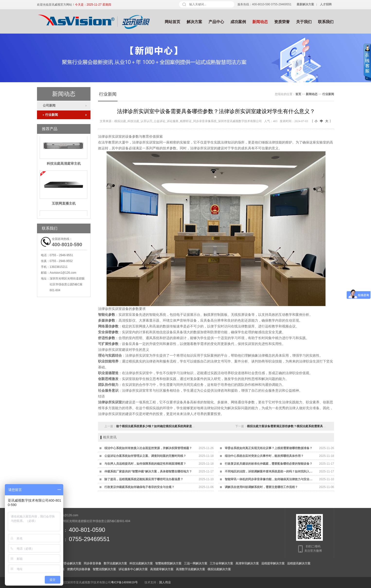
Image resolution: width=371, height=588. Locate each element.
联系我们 (326, 22)
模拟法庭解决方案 (219, 569)
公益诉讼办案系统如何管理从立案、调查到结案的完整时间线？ (145, 456)
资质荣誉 (282, 22)
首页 (298, 94)
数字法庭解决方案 (115, 563)
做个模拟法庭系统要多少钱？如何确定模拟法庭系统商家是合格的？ (160, 426)
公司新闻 (49, 105)
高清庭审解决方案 (162, 569)
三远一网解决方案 (196, 563)
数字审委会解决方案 (68, 563)
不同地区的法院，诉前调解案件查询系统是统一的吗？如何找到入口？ (270, 471)
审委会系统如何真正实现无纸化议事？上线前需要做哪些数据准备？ (269, 448)
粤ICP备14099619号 (124, 582)
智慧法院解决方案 (104, 569)
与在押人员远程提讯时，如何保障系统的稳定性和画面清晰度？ (145, 464)
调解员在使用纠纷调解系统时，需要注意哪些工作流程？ (261, 487)
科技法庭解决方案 (141, 563)
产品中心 (216, 22)
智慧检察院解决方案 (168, 563)
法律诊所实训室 (110, 402)
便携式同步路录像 (79, 569)
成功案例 (238, 22)
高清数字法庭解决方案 (190, 569)
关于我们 (304, 22)
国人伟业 (165, 582)
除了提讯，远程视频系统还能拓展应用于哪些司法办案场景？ (144, 479)
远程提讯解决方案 (299, 563)
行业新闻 (50, 115)
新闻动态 (260, 22)
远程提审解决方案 (273, 563)
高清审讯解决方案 (247, 563)
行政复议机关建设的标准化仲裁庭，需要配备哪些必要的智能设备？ (269, 464)
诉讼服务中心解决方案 (133, 569)
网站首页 (172, 22)
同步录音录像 (92, 563)
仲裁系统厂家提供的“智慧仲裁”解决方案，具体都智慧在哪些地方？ (148, 471)
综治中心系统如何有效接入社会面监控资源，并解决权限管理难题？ (148, 448)
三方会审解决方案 (221, 563)
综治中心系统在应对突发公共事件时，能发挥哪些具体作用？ (264, 456)
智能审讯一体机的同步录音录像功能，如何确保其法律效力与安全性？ (270, 479)
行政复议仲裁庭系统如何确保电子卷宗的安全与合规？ (139, 487)
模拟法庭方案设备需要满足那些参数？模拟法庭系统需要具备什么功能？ (294, 426)
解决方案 (194, 22)
